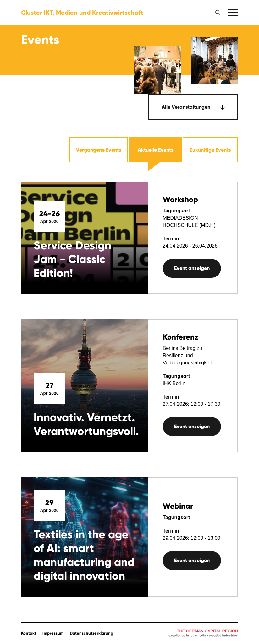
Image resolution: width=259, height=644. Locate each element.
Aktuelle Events (155, 150)
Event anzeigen (192, 268)
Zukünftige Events (210, 150)
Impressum (53, 633)
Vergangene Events (99, 150)
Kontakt (29, 633)
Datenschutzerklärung (91, 633)
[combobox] (193, 107)
